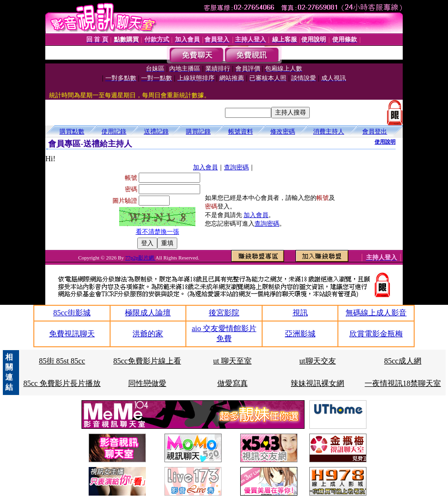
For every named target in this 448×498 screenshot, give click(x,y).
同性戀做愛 (147, 383)
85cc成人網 (403, 361)
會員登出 (375, 131)
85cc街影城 (72, 313)
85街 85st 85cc (62, 361)
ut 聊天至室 (232, 361)
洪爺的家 (148, 334)
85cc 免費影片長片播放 (62, 383)
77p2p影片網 (140, 258)
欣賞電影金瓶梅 (376, 334)
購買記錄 (198, 131)
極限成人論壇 (148, 313)
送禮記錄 (156, 131)
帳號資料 (241, 131)
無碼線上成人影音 (376, 313)
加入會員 (205, 167)
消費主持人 (329, 131)
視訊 (300, 313)
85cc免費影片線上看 (147, 361)
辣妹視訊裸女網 (317, 383)
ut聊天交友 (317, 361)
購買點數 (72, 131)
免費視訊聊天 (72, 334)
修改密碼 (283, 131)
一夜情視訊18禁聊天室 (403, 383)
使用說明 (385, 142)
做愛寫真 (233, 383)
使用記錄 (114, 131)
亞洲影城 (300, 334)
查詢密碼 (236, 167)
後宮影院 (224, 313)
